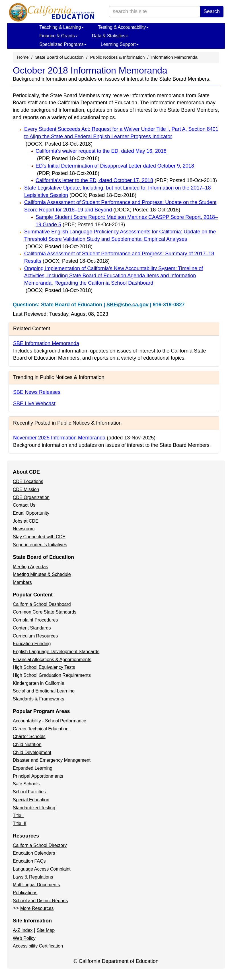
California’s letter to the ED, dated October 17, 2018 (126, 180)
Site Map (46, 930)
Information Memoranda (174, 57)
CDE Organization (31, 497)
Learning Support (120, 44)
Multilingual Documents (36, 885)
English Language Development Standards (56, 652)
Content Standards (32, 628)
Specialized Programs (63, 44)
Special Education (31, 800)
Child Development (32, 752)
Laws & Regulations (33, 877)
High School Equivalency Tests (44, 667)
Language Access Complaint (42, 869)
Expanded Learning (33, 768)
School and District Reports (40, 901)
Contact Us (24, 505)
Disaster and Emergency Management (52, 760)
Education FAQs (29, 861)
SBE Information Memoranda (46, 343)
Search (212, 11)
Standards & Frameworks (39, 699)
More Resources (37, 908)
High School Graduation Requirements (52, 675)
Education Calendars (34, 853)
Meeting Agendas (30, 567)
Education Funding (32, 644)
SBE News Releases (37, 392)
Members (22, 582)
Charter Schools (29, 736)
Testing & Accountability (123, 27)
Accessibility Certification (38, 946)
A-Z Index (23, 930)
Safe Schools (26, 784)
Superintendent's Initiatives (40, 545)
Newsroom (24, 529)
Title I (18, 815)
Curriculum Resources (35, 636)
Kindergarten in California (39, 683)
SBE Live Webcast (34, 404)
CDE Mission (26, 489)
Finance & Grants (58, 36)
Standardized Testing (34, 808)
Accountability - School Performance (50, 721)
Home (23, 57)
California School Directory (40, 845)
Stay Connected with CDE (39, 537)
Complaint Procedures (35, 620)
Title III (19, 823)
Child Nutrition (27, 744)
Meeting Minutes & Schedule (42, 574)
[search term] (155, 12)
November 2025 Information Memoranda (59, 438)
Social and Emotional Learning (44, 691)
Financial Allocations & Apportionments (52, 660)
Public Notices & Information (117, 57)
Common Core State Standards (45, 612)
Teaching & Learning (61, 27)
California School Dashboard (42, 604)
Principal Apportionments (38, 776)
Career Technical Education (41, 729)
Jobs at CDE (26, 521)
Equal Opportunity (31, 513)
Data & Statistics (110, 36)
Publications (25, 893)
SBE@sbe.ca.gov (128, 305)
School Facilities (29, 792)
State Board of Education (59, 57)
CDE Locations (28, 481)
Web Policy (24, 938)
